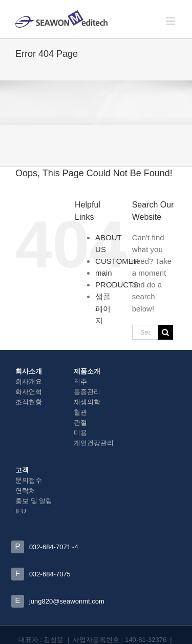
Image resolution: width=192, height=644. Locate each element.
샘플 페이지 (103, 308)
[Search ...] (145, 332)
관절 (80, 422)
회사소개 (29, 371)
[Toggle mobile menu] (171, 21)
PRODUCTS (117, 285)
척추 (80, 381)
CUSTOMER (117, 261)
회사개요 (29, 381)
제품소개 (87, 371)
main (104, 273)
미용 (80, 433)
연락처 (25, 491)
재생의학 (87, 402)
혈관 (80, 412)
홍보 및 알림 (34, 501)
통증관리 (87, 392)
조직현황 (29, 402)
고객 (22, 470)
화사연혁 (29, 392)
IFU (21, 511)
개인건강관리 (94, 443)
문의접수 (29, 480)
